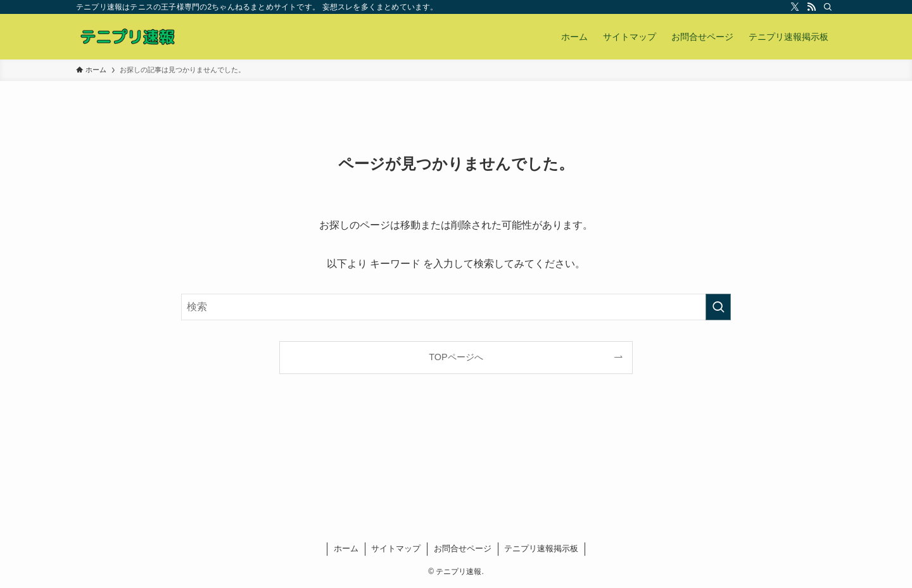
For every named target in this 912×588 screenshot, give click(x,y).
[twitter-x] (795, 7)
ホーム (346, 548)
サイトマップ (396, 548)
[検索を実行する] (718, 307)
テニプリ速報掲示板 (541, 548)
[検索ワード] (456, 307)
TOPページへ (456, 357)
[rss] (811, 7)
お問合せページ (463, 548)
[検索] (828, 7)
